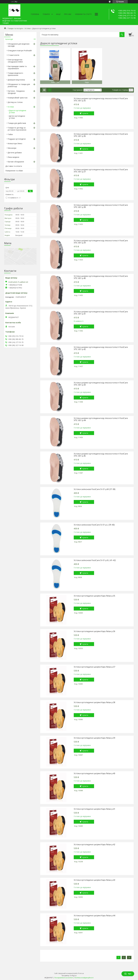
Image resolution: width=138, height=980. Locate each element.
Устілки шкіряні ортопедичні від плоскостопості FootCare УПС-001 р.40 (101, 277)
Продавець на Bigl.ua (69, 976)
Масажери (12, 148)
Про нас (68, 14)
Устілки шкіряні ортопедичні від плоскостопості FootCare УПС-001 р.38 (101, 206)
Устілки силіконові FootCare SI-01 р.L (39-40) (94, 525)
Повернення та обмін (14, 171)
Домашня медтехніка (16, 80)
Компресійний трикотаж (18, 98)
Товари (46, 14)
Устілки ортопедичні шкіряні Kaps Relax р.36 (94, 631)
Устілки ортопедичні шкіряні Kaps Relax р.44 (94, 916)
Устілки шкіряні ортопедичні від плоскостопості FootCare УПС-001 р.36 (101, 135)
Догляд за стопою (15, 102)
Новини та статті (83, 14)
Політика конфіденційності (84, 978)
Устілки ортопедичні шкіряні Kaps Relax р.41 (94, 809)
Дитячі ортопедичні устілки (17, 117)
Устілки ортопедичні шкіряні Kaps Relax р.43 (94, 880)
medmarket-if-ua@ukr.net (18, 282)
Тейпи (10, 134)
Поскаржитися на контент (64, 978)
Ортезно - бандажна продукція (16, 92)
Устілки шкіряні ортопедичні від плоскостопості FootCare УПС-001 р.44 (101, 419)
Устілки (28, 28)
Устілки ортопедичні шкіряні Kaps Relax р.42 (94, 844)
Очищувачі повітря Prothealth (20, 51)
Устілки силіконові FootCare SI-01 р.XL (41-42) (95, 560)
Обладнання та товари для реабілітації (19, 85)
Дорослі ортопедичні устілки (18, 111)
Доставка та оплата (14, 166)
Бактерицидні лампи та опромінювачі (17, 67)
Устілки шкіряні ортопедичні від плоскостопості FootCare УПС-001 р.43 (101, 384)
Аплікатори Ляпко (15, 143)
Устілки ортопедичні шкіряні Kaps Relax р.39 (94, 738)
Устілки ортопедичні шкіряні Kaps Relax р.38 (94, 702)
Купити (85, 113)
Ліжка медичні (13, 157)
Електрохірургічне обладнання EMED (15, 61)
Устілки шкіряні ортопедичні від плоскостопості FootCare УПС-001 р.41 (101, 313)
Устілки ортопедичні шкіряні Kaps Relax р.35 (94, 596)
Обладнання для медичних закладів (19, 45)
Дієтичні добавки (15, 153)
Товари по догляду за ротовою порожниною (17, 129)
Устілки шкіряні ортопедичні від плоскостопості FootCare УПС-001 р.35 (101, 100)
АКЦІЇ (58, 14)
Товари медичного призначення (15, 74)
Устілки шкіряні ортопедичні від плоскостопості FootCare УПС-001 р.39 (101, 242)
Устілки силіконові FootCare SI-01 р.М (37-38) (95, 489)
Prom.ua (81, 973)
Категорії (9, 39)
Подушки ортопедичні (17, 139)
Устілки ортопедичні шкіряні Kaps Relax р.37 (94, 667)
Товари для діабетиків (17, 123)
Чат (128, 974)
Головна (35, 14)
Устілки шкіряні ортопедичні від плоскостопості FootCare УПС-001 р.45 (101, 455)
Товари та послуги (15, 28)
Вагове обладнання (16, 162)
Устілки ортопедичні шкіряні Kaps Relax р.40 (94, 773)
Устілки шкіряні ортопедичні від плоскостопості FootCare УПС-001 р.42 (101, 348)
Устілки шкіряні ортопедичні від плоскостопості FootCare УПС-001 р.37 (101, 171)
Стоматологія (13, 55)
